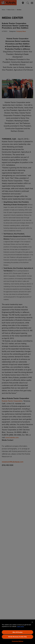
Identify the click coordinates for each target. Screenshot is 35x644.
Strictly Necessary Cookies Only (17, 637)
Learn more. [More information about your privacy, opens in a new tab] (21, 626)
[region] (17, 632)
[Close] (32, 622)
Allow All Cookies (17, 632)
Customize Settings (18, 641)
